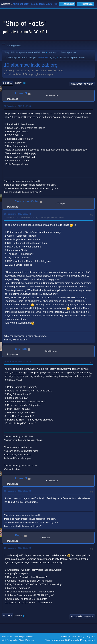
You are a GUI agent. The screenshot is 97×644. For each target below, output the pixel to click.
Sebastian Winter (27, 201)
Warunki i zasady (77, 637)
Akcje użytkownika (82, 84)
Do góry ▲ (91, 637)
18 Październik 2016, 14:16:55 (17, 106)
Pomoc (64, 637)
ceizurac (21, 349)
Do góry (8, 616)
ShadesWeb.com (26, 640)
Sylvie (52, 58)
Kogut (19, 535)
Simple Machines (26, 637)
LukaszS (21, 93)
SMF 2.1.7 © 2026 (10, 637)
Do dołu (8, 83)
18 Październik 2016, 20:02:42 (17, 214)
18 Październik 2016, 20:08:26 (17, 361)
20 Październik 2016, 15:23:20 (17, 548)
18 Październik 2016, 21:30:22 (17, 491)
